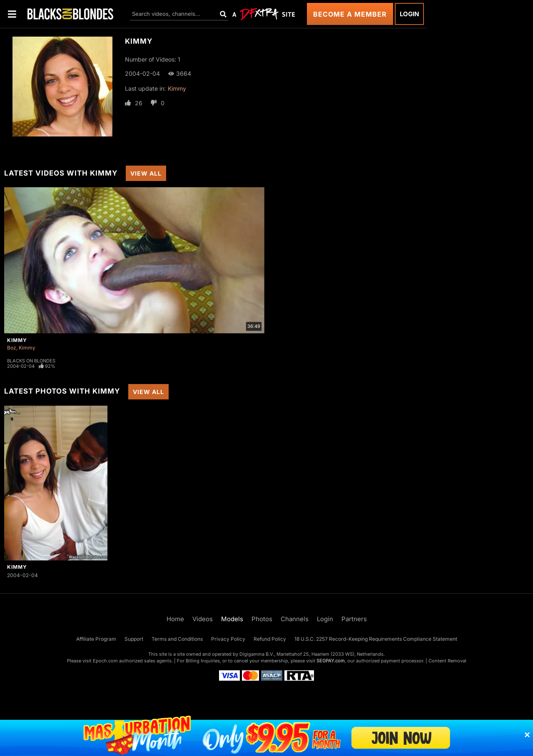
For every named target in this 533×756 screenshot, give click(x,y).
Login (409, 14)
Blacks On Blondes (31, 361)
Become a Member (350, 14)
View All (146, 173)
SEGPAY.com (331, 661)
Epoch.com (105, 661)
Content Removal (447, 661)
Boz (12, 348)
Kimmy (177, 88)
